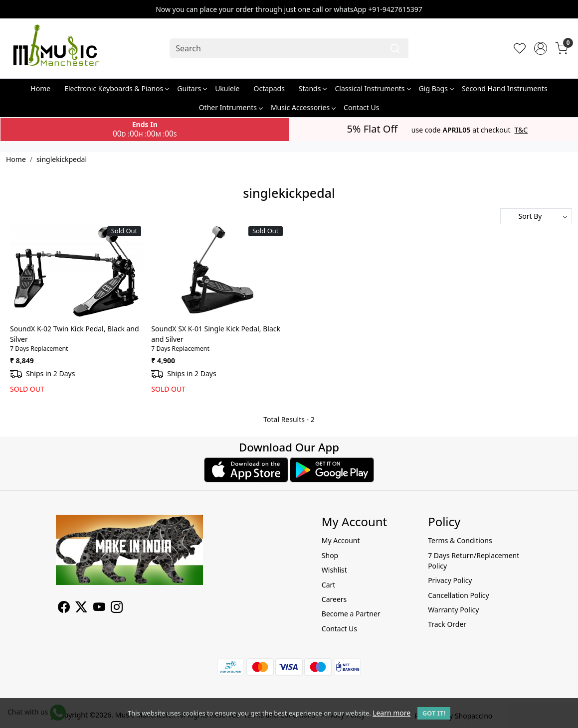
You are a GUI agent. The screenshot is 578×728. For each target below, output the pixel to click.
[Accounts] (541, 48)
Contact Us (361, 107)
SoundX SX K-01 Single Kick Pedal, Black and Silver (216, 334)
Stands (313, 88)
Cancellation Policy (459, 595)
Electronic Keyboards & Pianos (116, 88)
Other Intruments (231, 107)
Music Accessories (303, 107)
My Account (341, 540)
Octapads (269, 88)
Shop (330, 555)
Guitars (192, 88)
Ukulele (227, 88)
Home (40, 88)
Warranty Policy (453, 610)
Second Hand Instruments (505, 88)
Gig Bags (436, 88)
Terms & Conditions (460, 540)
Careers (334, 599)
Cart (329, 585)
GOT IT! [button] (434, 713)
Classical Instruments (372, 88)
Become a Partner (351, 614)
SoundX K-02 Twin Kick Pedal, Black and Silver (75, 334)
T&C (521, 130)
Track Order (447, 624)
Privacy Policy (450, 580)
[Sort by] (536, 216)
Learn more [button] (391, 713)
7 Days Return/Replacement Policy (474, 561)
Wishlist (334, 570)
